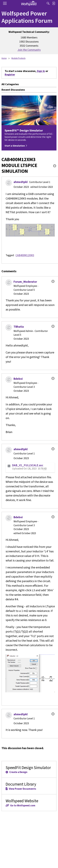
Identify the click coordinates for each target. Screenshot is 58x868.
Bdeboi (18, 379)
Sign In (41, 71)
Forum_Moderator (25, 282)
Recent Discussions (13, 90)
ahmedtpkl (21, 182)
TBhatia (19, 327)
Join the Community (29, 50)
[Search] (48, 3)
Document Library (29, 786)
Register (10, 75)
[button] (55, 166)
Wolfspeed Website (29, 803)
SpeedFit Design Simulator (29, 769)
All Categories (10, 84)
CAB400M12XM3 (25, 255)
